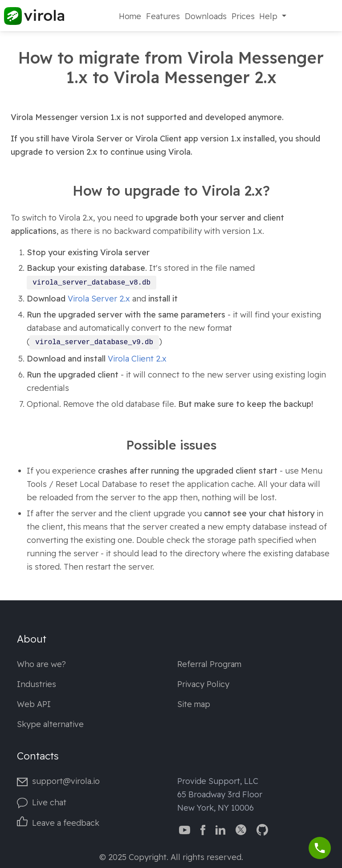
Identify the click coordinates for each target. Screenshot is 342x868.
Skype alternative (50, 724)
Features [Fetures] (163, 16)
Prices (243, 16)
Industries (37, 684)
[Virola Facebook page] (203, 829)
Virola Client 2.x (137, 359)
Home (130, 16)
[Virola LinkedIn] (220, 829)
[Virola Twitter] (241, 829)
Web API (34, 704)
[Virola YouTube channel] (185, 829)
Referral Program (209, 664)
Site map (194, 704)
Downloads (206, 16)
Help (269, 16)
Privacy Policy (203, 684)
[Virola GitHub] (262, 829)
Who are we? (41, 664)
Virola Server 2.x (99, 299)
